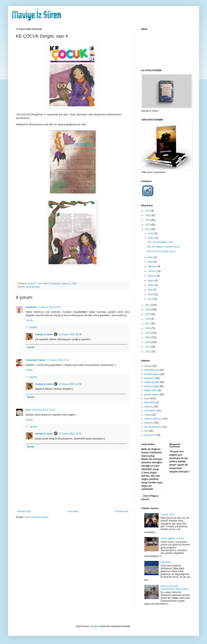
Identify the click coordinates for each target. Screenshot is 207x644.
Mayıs (151, 281)
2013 (148, 342)
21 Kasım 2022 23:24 (58, 360)
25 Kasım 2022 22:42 (70, 434)
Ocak (151, 299)
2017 (148, 323)
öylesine (149, 407)
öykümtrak (150, 402)
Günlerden (166, 562)
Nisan (151, 285)
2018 (148, 319)
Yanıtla (29, 320)
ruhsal (148, 415)
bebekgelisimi (152, 370)
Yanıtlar (33, 327)
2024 (148, 220)
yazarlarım (150, 435)
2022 (148, 229)
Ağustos (153, 266)
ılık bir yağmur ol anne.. (173, 538)
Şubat (151, 294)
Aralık (151, 233)
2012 (148, 347)
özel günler (150, 411)
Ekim (151, 257)
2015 (148, 333)
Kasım (152, 238)
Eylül (151, 262)
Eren (28, 410)
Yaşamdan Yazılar (36, 360)
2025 (148, 215)
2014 (148, 337)
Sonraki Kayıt (24, 511)
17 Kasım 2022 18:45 (49, 307)
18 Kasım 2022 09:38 (70, 334)
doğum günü (151, 390)
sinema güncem (153, 419)
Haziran (152, 276)
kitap (147, 398)
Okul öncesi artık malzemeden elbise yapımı (175, 588)
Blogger (95, 626)
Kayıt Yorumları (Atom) (37, 517)
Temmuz (153, 271)
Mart (151, 290)
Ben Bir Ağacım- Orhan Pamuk (164, 247)
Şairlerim (149, 423)
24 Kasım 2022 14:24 (43, 410)
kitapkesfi (31, 307)
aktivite (148, 366)
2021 (148, 305)
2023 (148, 225)
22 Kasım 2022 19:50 (70, 384)
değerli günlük (152, 382)
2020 (148, 310)
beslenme (149, 378)
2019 (148, 314)
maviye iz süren (44, 334)
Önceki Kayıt (122, 511)
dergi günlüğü (33, 287)
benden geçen (152, 374)
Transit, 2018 (168, 515)
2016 (148, 328)
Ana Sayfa (73, 511)
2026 (148, 211)
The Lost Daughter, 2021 (160, 242)
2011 (148, 352)
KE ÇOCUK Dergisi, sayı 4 (161, 251)
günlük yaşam (152, 394)
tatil (146, 431)
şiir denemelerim (153, 427)
